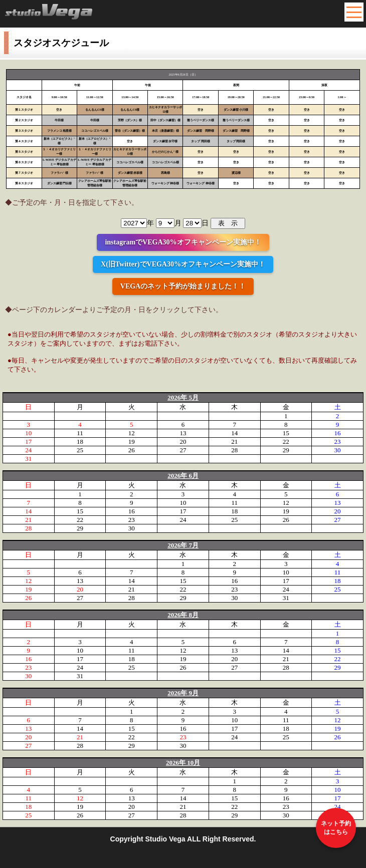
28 (234, 450)
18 (80, 442)
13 (183, 433)
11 (80, 433)
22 (286, 442)
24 (28, 450)
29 (286, 450)
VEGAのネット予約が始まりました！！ (183, 286)
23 (338, 442)
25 (80, 450)
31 (28, 459)
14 (234, 433)
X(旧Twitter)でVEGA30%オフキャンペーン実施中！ (183, 264)
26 (132, 450)
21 (234, 442)
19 (132, 442)
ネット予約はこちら (336, 828)
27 (183, 450)
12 (132, 433)
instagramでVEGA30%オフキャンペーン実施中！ (183, 242)
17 (28, 442)
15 (286, 433)
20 (183, 442)
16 (338, 433)
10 (28, 433)
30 (338, 450)
